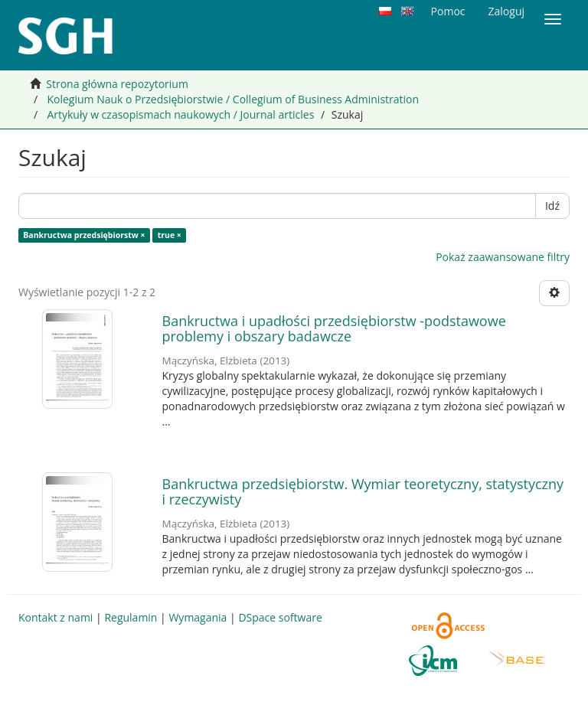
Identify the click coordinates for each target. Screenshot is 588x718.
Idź (552, 206)
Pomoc (448, 11)
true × (170, 235)
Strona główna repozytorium (117, 84)
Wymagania (198, 617)
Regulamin (131, 617)
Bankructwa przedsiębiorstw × (84, 235)
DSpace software (280, 617)
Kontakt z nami (56, 617)
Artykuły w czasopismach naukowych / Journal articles (180, 114)
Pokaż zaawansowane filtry (503, 257)
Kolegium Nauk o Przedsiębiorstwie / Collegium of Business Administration (233, 99)
